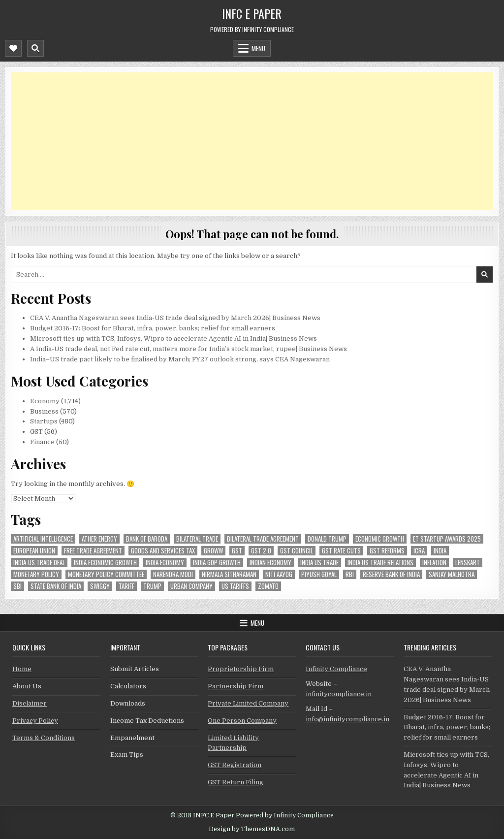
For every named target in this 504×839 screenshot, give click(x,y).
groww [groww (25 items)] (213, 551)
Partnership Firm (236, 686)
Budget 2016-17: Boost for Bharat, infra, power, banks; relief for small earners (153, 328)
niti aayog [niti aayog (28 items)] (279, 574)
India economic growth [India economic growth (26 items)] (105, 563)
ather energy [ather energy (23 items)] (99, 539)
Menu (258, 48)
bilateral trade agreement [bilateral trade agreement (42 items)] (263, 539)
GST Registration (235, 765)
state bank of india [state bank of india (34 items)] (56, 586)
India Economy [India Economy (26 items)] (165, 563)
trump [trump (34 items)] (152, 586)
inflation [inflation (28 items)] (434, 563)
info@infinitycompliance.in (347, 719)
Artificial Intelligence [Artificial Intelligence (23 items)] (43, 539)
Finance (42, 442)
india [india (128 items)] (440, 551)
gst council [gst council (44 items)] (297, 551)
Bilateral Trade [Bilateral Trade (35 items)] (197, 539)
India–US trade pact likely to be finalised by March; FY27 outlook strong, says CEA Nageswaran (180, 359)
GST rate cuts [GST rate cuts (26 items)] (341, 551)
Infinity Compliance (336, 669)
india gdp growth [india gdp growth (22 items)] (217, 563)
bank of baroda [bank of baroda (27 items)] (147, 539)
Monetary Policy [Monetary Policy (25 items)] (36, 574)
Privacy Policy (35, 721)
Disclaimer (30, 703)
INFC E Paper (252, 13)
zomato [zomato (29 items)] (268, 586)
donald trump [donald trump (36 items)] (327, 539)
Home (22, 669)
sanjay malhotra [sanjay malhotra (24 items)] (452, 574)
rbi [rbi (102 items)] (350, 574)
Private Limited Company (248, 703)
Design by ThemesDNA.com (252, 829)
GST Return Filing (236, 782)
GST (36, 432)
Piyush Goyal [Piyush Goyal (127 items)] (319, 574)
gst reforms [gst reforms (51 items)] (387, 551)
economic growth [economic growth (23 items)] (380, 539)
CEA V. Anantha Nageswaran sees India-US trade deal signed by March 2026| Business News (175, 318)
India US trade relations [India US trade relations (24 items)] (380, 563)
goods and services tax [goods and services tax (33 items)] (163, 551)
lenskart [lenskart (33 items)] (468, 563)
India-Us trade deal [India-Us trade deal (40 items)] (39, 563)
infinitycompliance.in (339, 694)
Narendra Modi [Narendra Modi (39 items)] (173, 574)
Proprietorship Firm (241, 669)
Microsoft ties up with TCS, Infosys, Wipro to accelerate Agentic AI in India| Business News (173, 339)
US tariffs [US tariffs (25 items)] (235, 586)
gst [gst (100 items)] (237, 551)
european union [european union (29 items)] (34, 551)
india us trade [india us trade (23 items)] (319, 563)
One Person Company (242, 721)
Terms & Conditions (44, 738)
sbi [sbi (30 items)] (17, 586)
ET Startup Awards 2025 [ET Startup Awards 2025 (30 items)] (447, 539)
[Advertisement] (252, 141)
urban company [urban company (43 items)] (191, 586)
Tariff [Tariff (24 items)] (126, 586)
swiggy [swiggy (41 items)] (100, 586)
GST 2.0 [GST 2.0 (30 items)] (261, 551)
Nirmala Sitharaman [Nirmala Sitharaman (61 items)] (229, 574)
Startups (44, 421)
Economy (45, 401)
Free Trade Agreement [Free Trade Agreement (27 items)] (93, 551)
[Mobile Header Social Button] (13, 48)
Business (44, 411)
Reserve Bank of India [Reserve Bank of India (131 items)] (391, 574)
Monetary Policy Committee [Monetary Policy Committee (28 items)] (106, 574)
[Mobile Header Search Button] (35, 48)
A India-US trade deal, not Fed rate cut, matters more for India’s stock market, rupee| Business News (189, 349)
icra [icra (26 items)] (419, 551)
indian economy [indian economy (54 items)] (270, 563)
